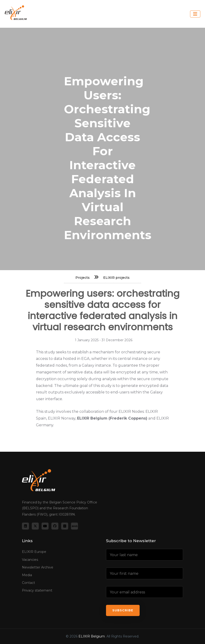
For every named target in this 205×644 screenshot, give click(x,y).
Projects (83, 278)
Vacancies (30, 559)
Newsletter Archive (38, 567)
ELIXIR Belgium (92, 636)
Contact (28, 583)
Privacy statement (37, 590)
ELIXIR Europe (34, 552)
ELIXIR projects (116, 278)
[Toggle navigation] (195, 14)
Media (27, 575)
